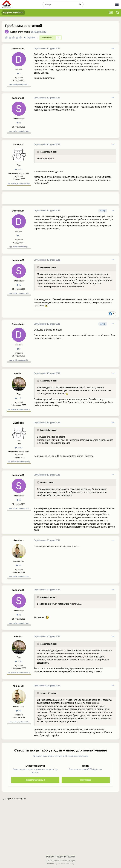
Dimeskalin (24, 32)
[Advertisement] (71, 200)
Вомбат (18, 373)
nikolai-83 (18, 540)
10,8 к (19, 169)
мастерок (18, 144)
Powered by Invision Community (60, 863)
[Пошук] (60, 4)
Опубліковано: (47, 48)
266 (19, 565)
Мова (50, 857)
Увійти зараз (86, 780)
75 (19, 123)
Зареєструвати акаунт (35, 780)
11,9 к (19, 398)
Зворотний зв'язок (66, 857)
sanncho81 (18, 98)
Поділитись (31, 38)
